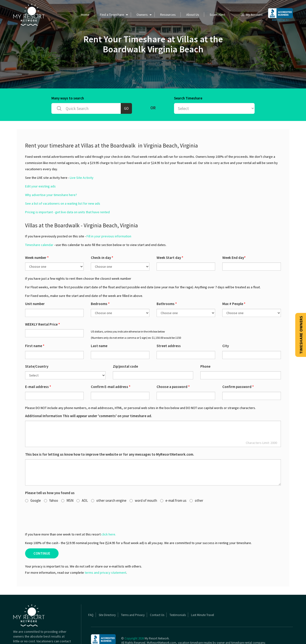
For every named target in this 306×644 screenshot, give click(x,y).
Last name (99, 327)
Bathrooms (167, 285)
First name (35, 327)
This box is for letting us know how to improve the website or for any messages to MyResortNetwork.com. (110, 436)
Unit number (35, 285)
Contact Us (157, 596)
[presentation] (61, 498)
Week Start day (170, 239)
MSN (67, 482)
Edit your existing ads (40, 168)
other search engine (109, 482)
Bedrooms (100, 285)
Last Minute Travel (202, 596)
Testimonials (178, 596)
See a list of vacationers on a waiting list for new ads (63, 185)
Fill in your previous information (109, 218)
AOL (82, 482)
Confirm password (238, 368)
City (226, 327)
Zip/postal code (125, 348)
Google (33, 482)
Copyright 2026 (134, 620)
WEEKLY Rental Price (43, 306)
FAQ (91, 596)
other (196, 482)
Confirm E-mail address (111, 368)
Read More (63, 632)
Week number (37, 239)
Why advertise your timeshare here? (51, 176)
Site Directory (107, 596)
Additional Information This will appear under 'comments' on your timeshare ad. (89, 397)
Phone (205, 348)
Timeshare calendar (39, 226)
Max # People (234, 285)
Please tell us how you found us (50, 474)
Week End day (234, 239)
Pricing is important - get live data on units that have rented (67, 193)
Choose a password (173, 368)
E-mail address (38, 368)
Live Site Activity (82, 159)
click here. (109, 516)
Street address (169, 327)
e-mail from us (173, 482)
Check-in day (102, 239)
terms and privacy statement (105, 554)
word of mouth (143, 482)
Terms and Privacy (133, 596)
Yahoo (51, 482)
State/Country (37, 348)
